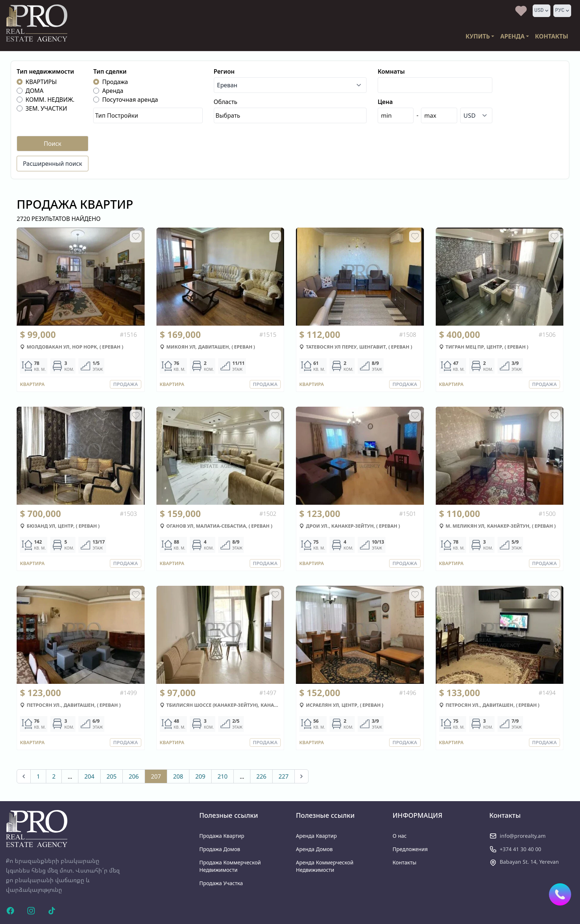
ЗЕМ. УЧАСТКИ (46, 108)
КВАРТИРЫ (41, 82)
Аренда (113, 91)
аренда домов (314, 849)
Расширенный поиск (53, 164)
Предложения (410, 849)
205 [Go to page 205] (112, 776)
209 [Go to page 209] (200, 776)
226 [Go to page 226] (261, 776)
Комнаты (391, 71)
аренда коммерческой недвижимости (325, 866)
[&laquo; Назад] (24, 776)
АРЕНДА (512, 36)
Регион (224, 71)
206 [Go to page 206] (134, 776)
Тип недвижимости (45, 71)
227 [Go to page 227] (284, 776)
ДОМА (35, 91)
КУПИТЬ (478, 36)
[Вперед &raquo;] (301, 776)
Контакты (404, 862)
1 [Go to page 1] (38, 776)
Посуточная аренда (130, 100)
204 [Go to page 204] (89, 776)
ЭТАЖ (98, 369)
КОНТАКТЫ (552, 36)
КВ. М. (40, 369)
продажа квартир (222, 836)
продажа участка (221, 883)
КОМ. (69, 369)
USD (542, 11)
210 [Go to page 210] (222, 776)
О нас (399, 836)
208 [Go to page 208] (178, 776)
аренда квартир (316, 836)
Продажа (115, 82)
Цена (385, 102)
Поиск (53, 144)
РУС (563, 11)
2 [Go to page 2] (54, 776)
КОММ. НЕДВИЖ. (50, 100)
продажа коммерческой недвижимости (230, 866)
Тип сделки (110, 71)
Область (226, 102)
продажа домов (220, 849)
